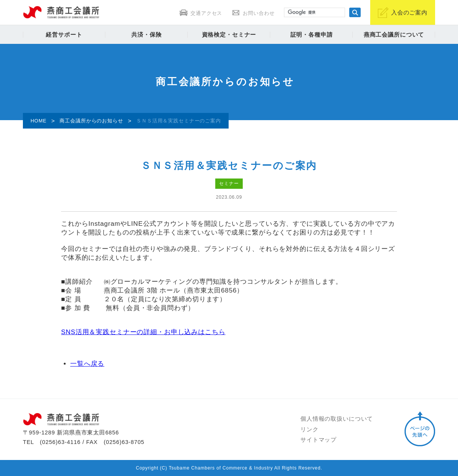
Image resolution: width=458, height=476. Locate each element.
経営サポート (64, 35)
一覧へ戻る (87, 364)
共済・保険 (146, 35)
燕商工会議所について (394, 35)
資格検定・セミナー (229, 35)
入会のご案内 (403, 13)
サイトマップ (319, 440)
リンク (310, 429)
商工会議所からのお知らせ (91, 121)
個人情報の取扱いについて (337, 419)
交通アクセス (201, 13)
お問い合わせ (253, 13)
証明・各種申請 (312, 35)
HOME (39, 121)
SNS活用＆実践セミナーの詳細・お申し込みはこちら (143, 332)
